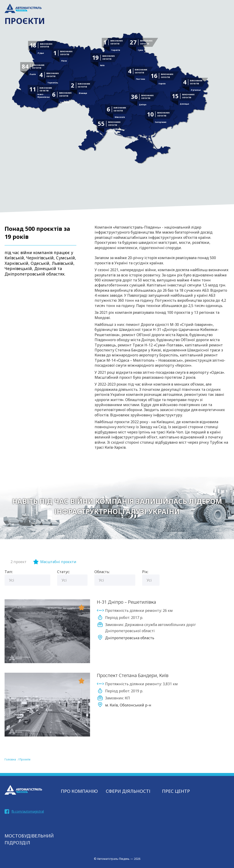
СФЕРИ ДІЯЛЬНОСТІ (128, 791)
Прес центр (176, 791)
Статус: (64, 572)
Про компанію (79, 791)
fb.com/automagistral (28, 811)
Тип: (9, 572)
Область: (102, 572)
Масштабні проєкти (58, 562)
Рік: (145, 572)
